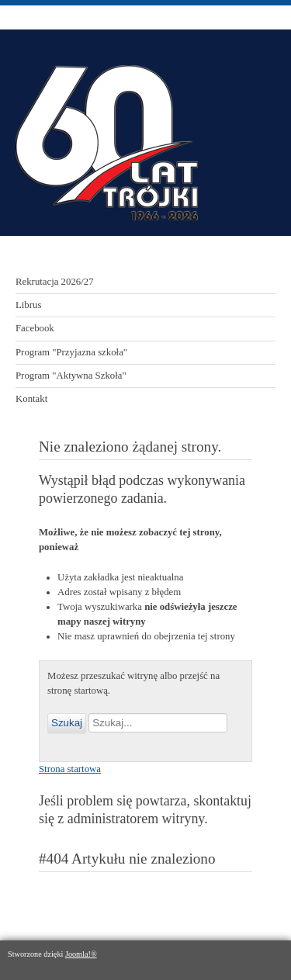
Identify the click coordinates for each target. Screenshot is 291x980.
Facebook (35, 328)
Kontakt (31, 399)
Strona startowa (70, 769)
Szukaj (67, 723)
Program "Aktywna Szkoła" (71, 376)
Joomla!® (81, 954)
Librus (28, 305)
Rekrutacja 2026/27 (55, 282)
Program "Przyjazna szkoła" (71, 352)
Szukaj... (87, 713)
